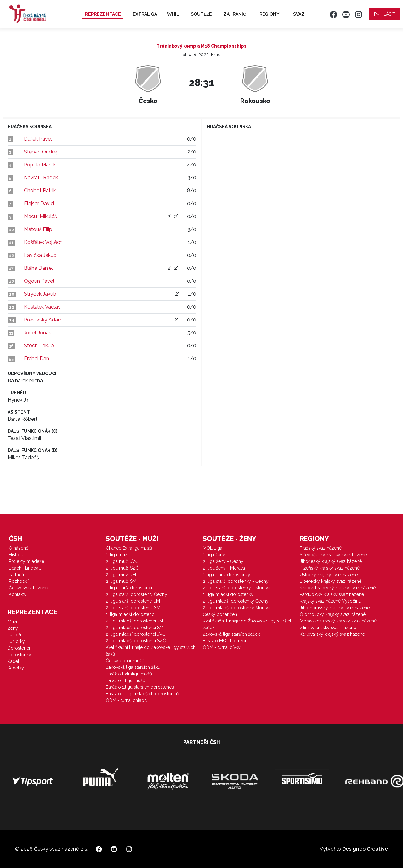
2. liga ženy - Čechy (223, 561)
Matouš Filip (38, 229)
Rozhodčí (19, 581)
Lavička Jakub (40, 255)
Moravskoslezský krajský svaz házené (338, 621)
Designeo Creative (365, 849)
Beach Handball (25, 568)
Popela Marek (40, 165)
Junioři (14, 635)
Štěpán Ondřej (41, 152)
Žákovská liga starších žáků (133, 667)
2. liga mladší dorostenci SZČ (136, 641)
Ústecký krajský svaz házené (329, 575)
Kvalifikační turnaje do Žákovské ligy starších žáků (151, 651)
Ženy (13, 628)
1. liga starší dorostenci (129, 588)
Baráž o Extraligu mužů (129, 674)
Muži (12, 622)
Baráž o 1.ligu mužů (125, 680)
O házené (19, 548)
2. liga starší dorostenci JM (133, 601)
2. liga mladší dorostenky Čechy (236, 601)
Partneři (16, 575)
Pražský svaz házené (321, 548)
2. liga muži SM (121, 581)
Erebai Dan (37, 359)
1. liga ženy (214, 555)
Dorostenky (19, 655)
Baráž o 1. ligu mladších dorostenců (142, 694)
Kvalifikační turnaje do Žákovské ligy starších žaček (248, 624)
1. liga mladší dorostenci (131, 614)
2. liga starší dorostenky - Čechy (236, 581)
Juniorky (16, 641)
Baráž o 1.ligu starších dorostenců (140, 687)
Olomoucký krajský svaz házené (333, 614)
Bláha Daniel (38, 268)
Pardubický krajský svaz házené (332, 594)
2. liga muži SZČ (122, 568)
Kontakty (18, 594)
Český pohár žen (220, 614)
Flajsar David (39, 203)
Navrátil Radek (41, 178)
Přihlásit (385, 14)
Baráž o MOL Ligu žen (225, 641)
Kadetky (16, 668)
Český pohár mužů (125, 661)
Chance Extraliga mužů (129, 548)
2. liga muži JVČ (122, 561)
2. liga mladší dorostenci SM (135, 628)
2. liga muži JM (121, 575)
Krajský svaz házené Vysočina (330, 601)
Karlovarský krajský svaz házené (332, 634)
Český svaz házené (28, 588)
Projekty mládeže (26, 561)
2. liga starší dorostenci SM (133, 608)
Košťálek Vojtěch (43, 242)
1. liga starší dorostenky (227, 575)
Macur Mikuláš (40, 216)
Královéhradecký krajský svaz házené (338, 588)
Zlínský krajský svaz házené (328, 628)
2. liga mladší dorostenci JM (134, 621)
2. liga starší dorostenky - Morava (236, 588)
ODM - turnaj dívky (222, 647)
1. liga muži (117, 555)
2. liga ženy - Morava (224, 568)
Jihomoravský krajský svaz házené (335, 608)
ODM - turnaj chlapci (127, 700)
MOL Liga (213, 548)
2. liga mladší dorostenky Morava (236, 608)
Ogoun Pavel (39, 281)
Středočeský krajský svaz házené (333, 555)
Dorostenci (19, 648)
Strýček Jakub (40, 294)
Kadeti (14, 661)
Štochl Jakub (39, 346)
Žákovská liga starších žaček (231, 634)
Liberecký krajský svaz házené (331, 581)
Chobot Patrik (40, 191)
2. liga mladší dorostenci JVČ (136, 634)
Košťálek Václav (42, 307)
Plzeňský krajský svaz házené (330, 568)
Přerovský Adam (43, 320)
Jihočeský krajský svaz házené (331, 561)
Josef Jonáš (38, 333)
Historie (17, 555)
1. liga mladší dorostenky (228, 594)
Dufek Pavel (38, 139)
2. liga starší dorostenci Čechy (136, 594)
